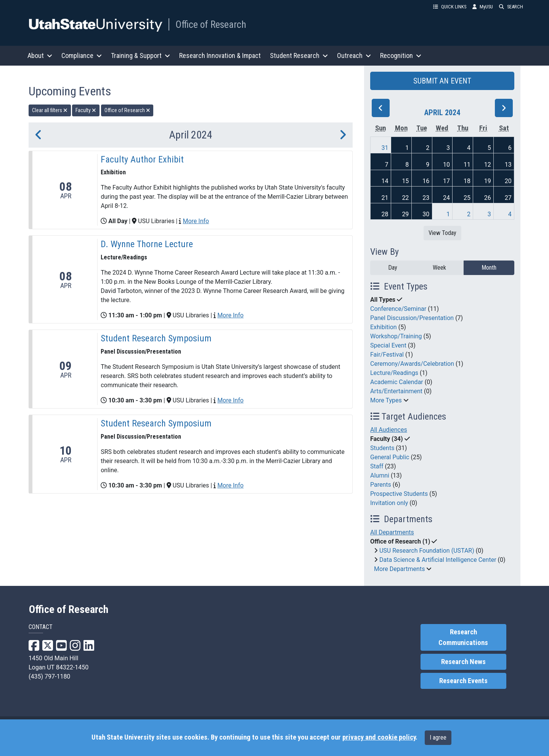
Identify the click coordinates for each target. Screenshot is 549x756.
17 (446, 181)
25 (467, 198)
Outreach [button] (354, 55)
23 (426, 198)
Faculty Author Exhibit (142, 159)
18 (467, 181)
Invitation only (389, 503)
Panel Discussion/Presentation (412, 318)
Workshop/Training (396, 336)
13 (508, 165)
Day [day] (393, 268)
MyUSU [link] (483, 7)
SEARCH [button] (511, 7)
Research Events (463, 681)
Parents (381, 485)
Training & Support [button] (140, 55)
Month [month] (489, 268)
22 (405, 198)
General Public (390, 457)
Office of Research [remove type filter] (127, 110)
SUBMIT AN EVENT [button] (442, 81)
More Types (386, 400)
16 (426, 181)
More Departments (399, 569)
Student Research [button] (299, 55)
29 (405, 214)
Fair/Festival (387, 355)
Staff (377, 466)
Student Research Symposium (156, 338)
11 (467, 165)
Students (382, 448)
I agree (438, 738)
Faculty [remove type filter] (86, 110)
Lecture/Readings (394, 373)
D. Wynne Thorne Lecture (147, 244)
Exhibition (384, 327)
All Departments (392, 532)
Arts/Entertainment (396, 391)
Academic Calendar (397, 382)
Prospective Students (399, 494)
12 (488, 165)
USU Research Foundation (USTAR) (427, 551)
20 (508, 181)
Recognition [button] (401, 55)
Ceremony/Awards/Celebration (412, 364)
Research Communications (463, 637)
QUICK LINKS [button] (450, 7)
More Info (196, 221)
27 (508, 198)
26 (488, 198)
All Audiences (389, 430)
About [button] (40, 55)
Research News (463, 662)
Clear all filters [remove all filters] (50, 110)
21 (385, 198)
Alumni (380, 475)
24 (446, 198)
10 (446, 165)
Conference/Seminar (398, 309)
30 (426, 214)
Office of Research (211, 24)
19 (488, 181)
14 (385, 181)
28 (385, 214)
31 (385, 148)
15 (405, 181)
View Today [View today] (442, 233)
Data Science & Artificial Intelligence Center (438, 560)
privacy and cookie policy (379, 737)
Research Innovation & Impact (220, 55)
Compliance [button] (82, 55)
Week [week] (439, 268)
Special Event (388, 345)
